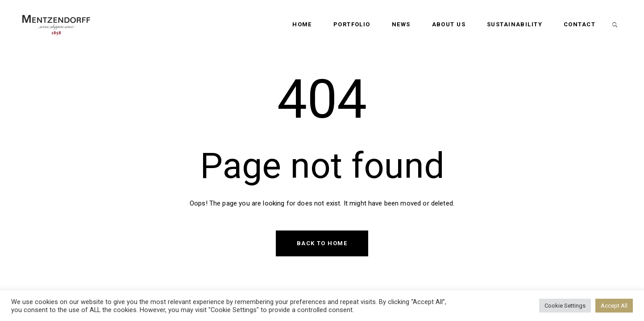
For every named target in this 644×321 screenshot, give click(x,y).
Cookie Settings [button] (565, 306)
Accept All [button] (614, 306)
